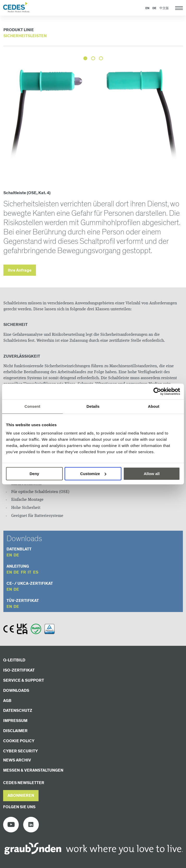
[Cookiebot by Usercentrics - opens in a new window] (157, 391)
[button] (21, 796)
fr (23, 572)
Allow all (152, 474)
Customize (93, 474)
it (29, 572)
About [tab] (154, 406)
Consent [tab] (32, 406)
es (36, 572)
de (16, 555)
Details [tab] (93, 406)
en (9, 555)
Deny (34, 474)
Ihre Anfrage (20, 270)
